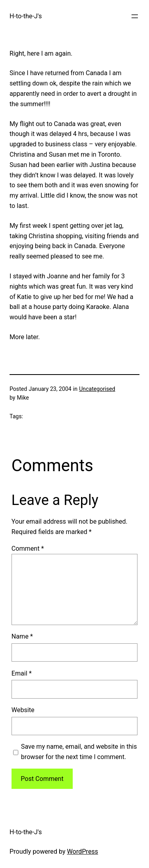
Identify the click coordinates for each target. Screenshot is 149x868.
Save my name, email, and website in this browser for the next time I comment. (79, 752)
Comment (28, 549)
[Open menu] (135, 16)
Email (22, 673)
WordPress (83, 851)
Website (23, 710)
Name (22, 636)
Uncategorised (97, 389)
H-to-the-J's (26, 16)
